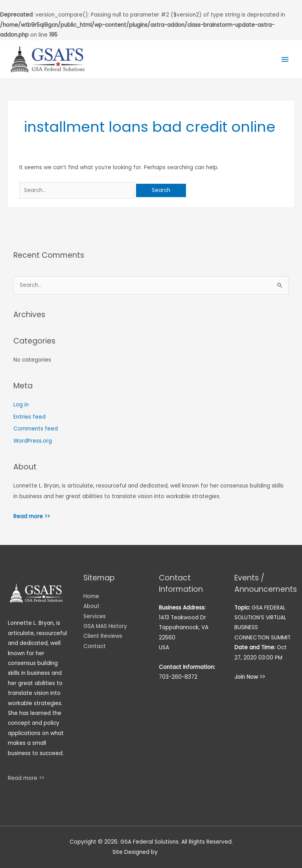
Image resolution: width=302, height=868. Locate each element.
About (91, 606)
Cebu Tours (175, 852)
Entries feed (29, 417)
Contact (95, 646)
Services (95, 616)
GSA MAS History (105, 626)
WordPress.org (33, 441)
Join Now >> (250, 677)
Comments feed (36, 429)
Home (91, 596)
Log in (21, 405)
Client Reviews (103, 636)
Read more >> (32, 516)
